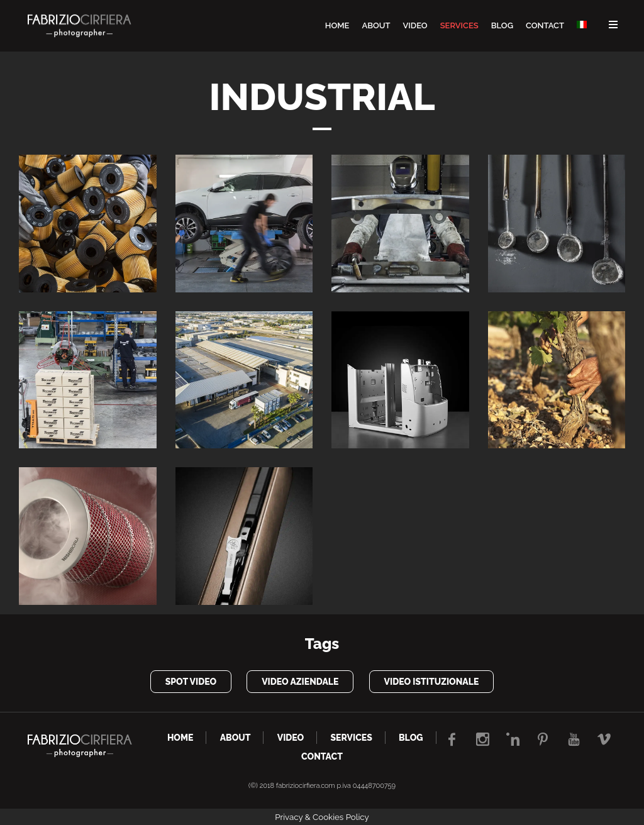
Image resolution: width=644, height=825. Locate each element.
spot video (191, 682)
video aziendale (300, 682)
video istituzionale (432, 682)
